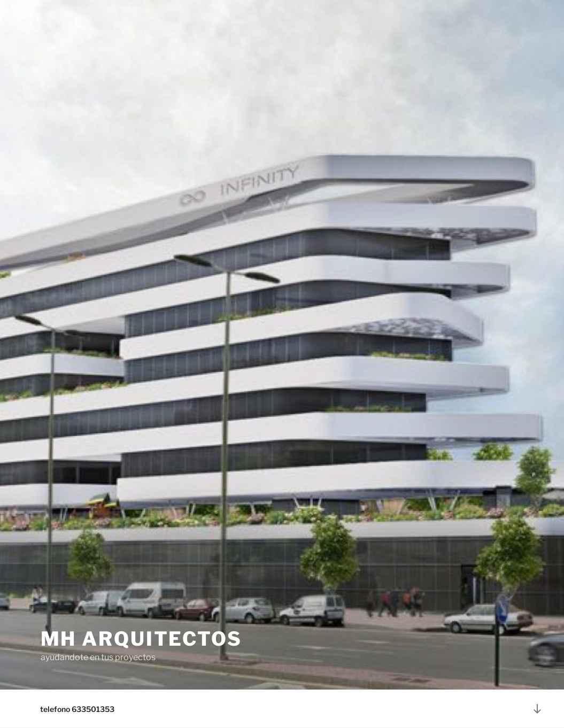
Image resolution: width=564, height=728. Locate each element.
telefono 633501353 (77, 709)
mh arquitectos (141, 639)
